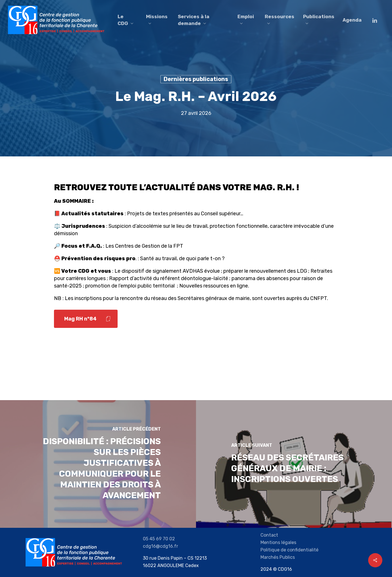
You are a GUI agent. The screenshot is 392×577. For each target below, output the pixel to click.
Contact (269, 535)
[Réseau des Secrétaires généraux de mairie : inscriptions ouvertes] (294, 464)
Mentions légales (278, 542)
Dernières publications (196, 79)
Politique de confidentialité (289, 550)
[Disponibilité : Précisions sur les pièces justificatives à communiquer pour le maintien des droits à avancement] (98, 464)
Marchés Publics (278, 557)
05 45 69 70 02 (159, 539)
